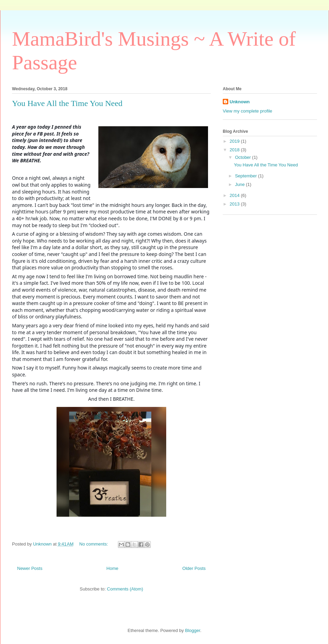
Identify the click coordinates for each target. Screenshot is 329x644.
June (241, 184)
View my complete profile (247, 111)
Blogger (193, 630)
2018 (235, 150)
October (244, 157)
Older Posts (194, 568)
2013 (235, 204)
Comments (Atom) (125, 589)
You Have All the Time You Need (67, 103)
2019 (235, 141)
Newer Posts (30, 568)
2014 (235, 195)
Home (113, 568)
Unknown (240, 102)
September (247, 176)
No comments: (94, 544)
